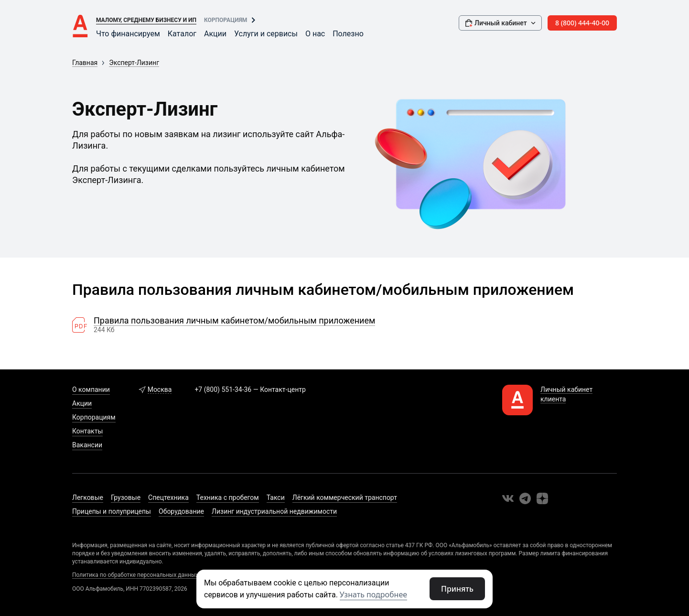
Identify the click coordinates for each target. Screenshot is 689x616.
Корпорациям (226, 20)
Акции (215, 34)
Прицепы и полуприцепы (112, 511)
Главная (85, 63)
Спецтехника (168, 497)
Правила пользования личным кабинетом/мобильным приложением (234, 321)
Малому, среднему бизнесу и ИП (146, 20)
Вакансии (87, 445)
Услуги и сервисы (266, 34)
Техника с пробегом (228, 497)
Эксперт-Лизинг (134, 63)
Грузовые (126, 497)
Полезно (348, 34)
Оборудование (181, 511)
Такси (276, 497)
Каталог (182, 34)
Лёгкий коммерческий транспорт (345, 497)
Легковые (88, 497)
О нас (315, 34)
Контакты (87, 431)
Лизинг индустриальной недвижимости (274, 511)
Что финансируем (128, 34)
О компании (91, 389)
